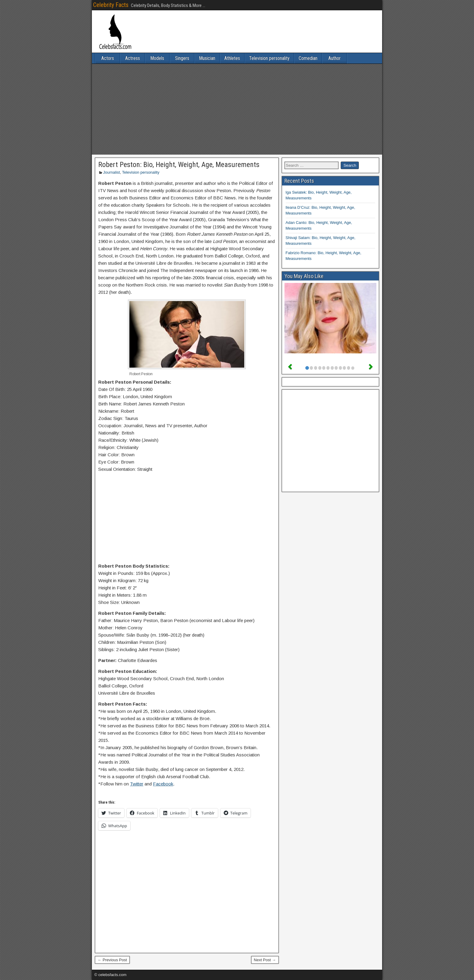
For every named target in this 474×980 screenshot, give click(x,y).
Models (157, 58)
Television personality (269, 58)
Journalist (112, 172)
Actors (108, 58)
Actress (133, 58)
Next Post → (265, 960)
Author (334, 58)
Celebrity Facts (111, 5)
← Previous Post (112, 960)
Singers (182, 58)
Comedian (308, 58)
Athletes (232, 58)
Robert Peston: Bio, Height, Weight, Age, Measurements (179, 165)
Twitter (137, 784)
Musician (207, 58)
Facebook (163, 784)
